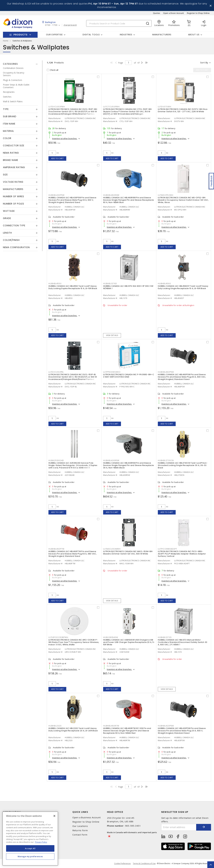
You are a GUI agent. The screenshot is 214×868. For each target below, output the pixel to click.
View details (112, 335)
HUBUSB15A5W (110, 637)
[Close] (54, 816)
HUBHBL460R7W (111, 726)
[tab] (20, 64)
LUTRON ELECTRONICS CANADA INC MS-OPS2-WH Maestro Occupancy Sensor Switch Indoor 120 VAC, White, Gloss (183, 200)
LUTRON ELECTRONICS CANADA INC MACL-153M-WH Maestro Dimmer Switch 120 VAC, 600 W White (128, 553)
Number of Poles (14, 204)
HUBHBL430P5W (56, 195)
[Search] (119, 23)
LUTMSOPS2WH (165, 195)
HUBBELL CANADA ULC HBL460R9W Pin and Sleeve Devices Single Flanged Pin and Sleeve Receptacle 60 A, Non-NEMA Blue (128, 200)
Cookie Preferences (122, 864)
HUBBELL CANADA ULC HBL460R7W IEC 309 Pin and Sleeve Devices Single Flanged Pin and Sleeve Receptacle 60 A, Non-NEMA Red (127, 731)
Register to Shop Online (198, 13)
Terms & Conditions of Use (144, 863)
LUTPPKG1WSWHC (112, 372)
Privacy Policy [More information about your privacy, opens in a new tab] (41, 842)
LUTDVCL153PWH (57, 107)
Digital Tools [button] (91, 35)
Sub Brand (10, 116)
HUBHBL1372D (165, 637)
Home (6, 41)
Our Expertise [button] (54, 35)
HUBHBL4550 (55, 284)
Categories (10, 64)
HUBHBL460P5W (166, 372)
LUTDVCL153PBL (56, 372)
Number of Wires (14, 196)
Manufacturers (162, 35)
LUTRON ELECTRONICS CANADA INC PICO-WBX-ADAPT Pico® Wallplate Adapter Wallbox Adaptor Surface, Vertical (182, 554)
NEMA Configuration (16, 247)
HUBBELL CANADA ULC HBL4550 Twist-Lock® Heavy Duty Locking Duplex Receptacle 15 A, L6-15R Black (73, 287)
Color (7, 138)
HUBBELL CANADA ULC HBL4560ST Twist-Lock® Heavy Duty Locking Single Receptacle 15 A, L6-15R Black (183, 287)
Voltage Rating (13, 182)
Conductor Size (14, 146)
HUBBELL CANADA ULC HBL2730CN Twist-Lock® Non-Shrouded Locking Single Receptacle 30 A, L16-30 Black (183, 465)
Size (5, 175)
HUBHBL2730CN (166, 460)
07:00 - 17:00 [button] (51, 25)
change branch (70, 25)
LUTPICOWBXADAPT (167, 549)
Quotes (157, 13)
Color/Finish (11, 240)
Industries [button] (126, 35)
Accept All (30, 848)
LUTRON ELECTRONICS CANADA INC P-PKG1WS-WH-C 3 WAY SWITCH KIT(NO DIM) (129, 376)
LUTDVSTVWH (165, 107)
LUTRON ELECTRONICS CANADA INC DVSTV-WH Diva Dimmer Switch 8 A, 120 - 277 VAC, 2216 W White (183, 110)
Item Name (9, 124)
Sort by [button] (204, 62)
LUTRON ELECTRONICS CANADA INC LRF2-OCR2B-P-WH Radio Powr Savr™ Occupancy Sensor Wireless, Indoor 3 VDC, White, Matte (74, 642)
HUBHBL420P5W (166, 726)
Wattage (9, 211)
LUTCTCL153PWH (111, 107)
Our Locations (80, 826)
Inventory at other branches (65, 138)
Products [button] (21, 35)
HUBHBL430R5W (111, 460)
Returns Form (80, 830)
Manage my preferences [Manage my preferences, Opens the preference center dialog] (30, 856)
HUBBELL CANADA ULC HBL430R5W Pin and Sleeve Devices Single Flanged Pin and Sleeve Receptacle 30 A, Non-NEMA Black (128, 465)
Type (6, 109)
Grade (7, 218)
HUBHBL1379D (110, 284)
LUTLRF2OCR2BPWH (58, 637)
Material (8, 131)
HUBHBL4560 (164, 284)
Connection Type (14, 225)
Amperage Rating (14, 167)
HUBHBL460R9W (111, 195)
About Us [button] (194, 35)
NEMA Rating (11, 153)
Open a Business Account (87, 817)
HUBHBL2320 (55, 726)
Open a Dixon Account (174, 13)
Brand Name (11, 160)
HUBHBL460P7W (56, 549)
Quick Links (80, 812)
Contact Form (80, 835)
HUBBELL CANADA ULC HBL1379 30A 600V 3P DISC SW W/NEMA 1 (128, 287)
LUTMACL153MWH (112, 549)
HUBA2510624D (56, 460)
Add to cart (57, 158)
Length (7, 233)
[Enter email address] (179, 827)
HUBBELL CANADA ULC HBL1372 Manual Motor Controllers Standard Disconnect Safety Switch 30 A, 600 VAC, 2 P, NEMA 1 (182, 642)
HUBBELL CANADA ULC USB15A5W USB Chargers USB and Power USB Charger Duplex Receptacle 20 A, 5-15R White (129, 642)
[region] (30, 839)
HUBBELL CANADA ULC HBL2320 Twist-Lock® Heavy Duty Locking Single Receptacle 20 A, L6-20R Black (73, 729)
